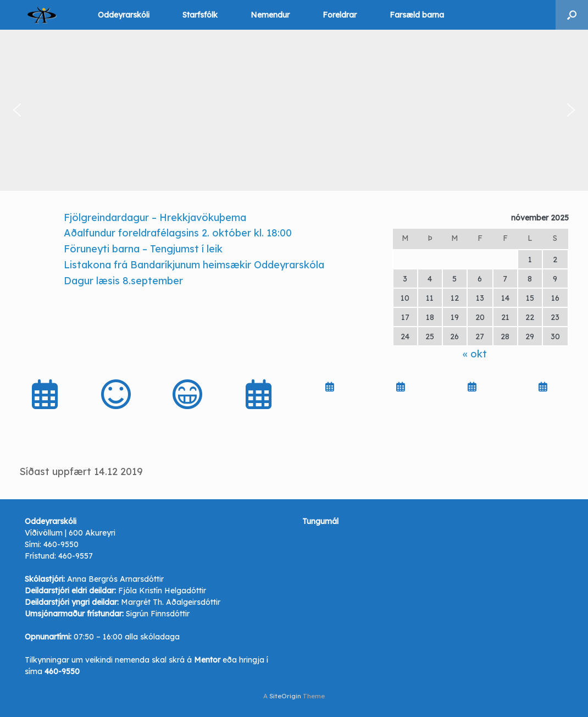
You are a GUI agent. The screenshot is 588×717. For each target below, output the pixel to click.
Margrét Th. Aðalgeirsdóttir (171, 602)
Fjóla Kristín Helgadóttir (162, 591)
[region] (294, 110)
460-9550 (61, 544)
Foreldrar (340, 15)
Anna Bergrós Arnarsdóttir (115, 579)
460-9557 (76, 556)
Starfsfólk (200, 15)
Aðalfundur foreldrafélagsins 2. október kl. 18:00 (178, 233)
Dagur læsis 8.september (123, 281)
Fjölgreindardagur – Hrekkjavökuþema (155, 217)
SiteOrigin (285, 696)
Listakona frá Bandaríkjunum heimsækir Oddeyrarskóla (194, 265)
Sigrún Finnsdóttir (158, 614)
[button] (572, 15)
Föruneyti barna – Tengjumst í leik (143, 249)
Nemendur (270, 15)
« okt (475, 354)
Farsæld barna (417, 15)
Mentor (207, 660)
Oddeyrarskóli (124, 15)
